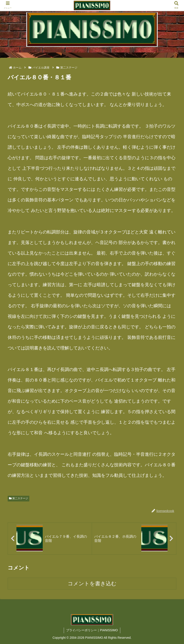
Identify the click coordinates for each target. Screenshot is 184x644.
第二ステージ (19, 498)
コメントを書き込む (92, 583)
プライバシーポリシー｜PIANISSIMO (92, 630)
